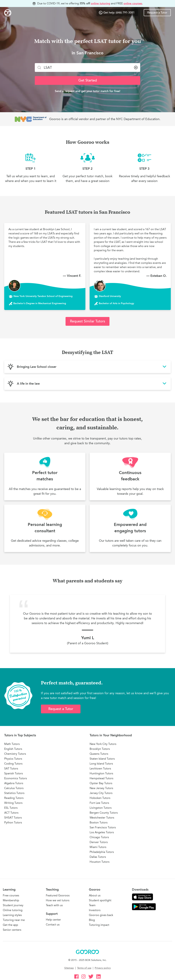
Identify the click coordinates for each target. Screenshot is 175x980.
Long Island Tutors (101, 764)
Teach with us (54, 905)
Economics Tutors (16, 778)
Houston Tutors (100, 862)
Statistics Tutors (14, 793)
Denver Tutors (99, 842)
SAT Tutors (11, 768)
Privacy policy (103, 968)
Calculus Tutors (14, 788)
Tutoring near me (14, 920)
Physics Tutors (13, 759)
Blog (92, 920)
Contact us (53, 925)
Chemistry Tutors (15, 754)
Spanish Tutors (14, 773)
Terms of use (84, 968)
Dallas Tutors (98, 857)
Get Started (88, 80)
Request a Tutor (157, 13)
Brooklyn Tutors (100, 749)
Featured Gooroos (58, 895)
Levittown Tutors (100, 768)
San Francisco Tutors (103, 827)
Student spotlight (100, 900)
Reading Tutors (14, 798)
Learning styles (12, 915)
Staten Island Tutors (102, 759)
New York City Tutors (103, 744)
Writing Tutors (13, 803)
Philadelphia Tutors (102, 852)
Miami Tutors (98, 847)
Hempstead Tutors (101, 778)
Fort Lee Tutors (99, 803)
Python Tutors (13, 822)
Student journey (13, 905)
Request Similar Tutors (87, 321)
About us (95, 895)
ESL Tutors (11, 808)
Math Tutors (12, 744)
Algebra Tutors (14, 783)
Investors (95, 910)
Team (92, 905)
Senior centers (12, 930)
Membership (11, 900)
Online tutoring (13, 910)
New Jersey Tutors (101, 788)
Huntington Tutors (101, 773)
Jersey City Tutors (101, 793)
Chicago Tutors (99, 837)
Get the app (10, 925)
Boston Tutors (99, 822)
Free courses (11, 895)
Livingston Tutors (101, 808)
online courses (133, 3)
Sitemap (69, 968)
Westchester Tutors (102, 818)
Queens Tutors (99, 754)
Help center (53, 920)
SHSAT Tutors (13, 818)
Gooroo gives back (101, 915)
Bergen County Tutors (104, 813)
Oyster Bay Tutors (101, 783)
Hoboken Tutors (100, 798)
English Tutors (13, 749)
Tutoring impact (99, 925)
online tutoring (101, 3)
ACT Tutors (11, 813)
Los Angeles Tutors (102, 832)
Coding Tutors (13, 764)
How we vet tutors (58, 900)
